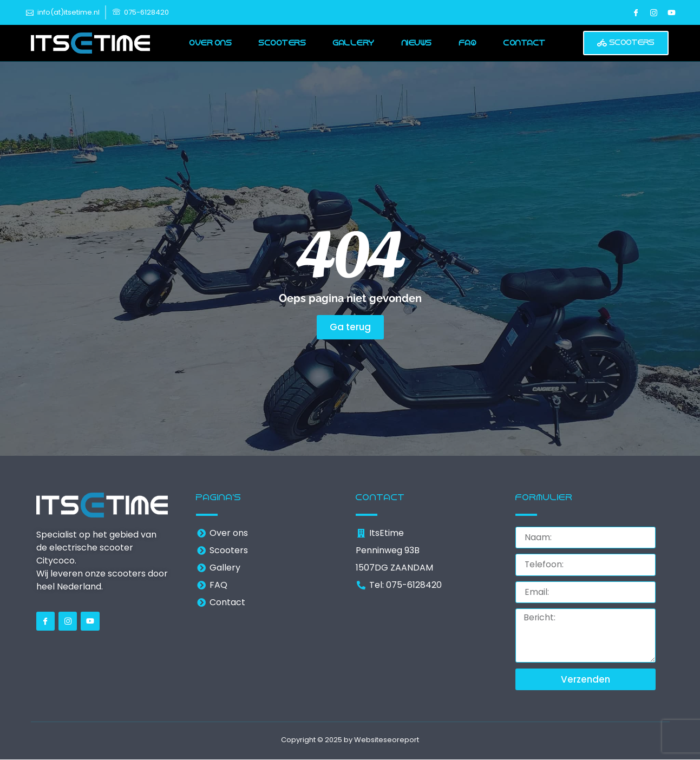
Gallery (354, 43)
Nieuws (417, 43)
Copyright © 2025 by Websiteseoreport (350, 741)
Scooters (282, 43)
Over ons (211, 43)
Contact (525, 43)
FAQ (468, 43)
